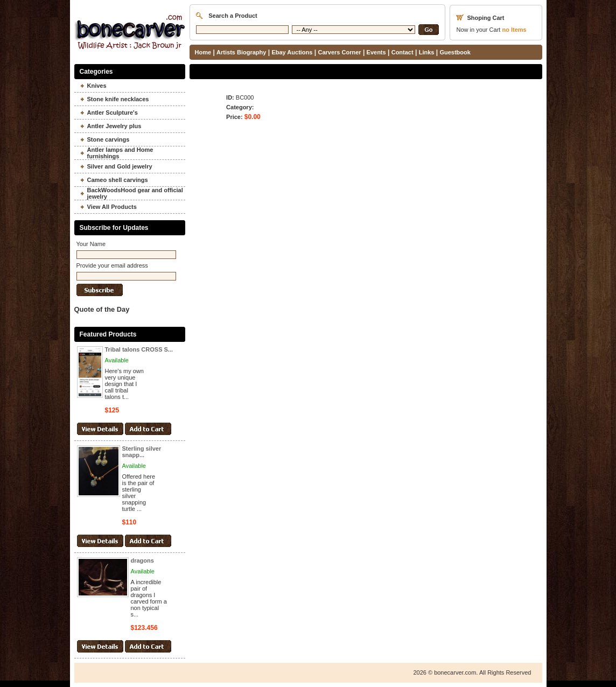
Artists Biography (241, 52)
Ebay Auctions (292, 52)
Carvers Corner (339, 52)
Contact (402, 52)
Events (376, 52)
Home (203, 52)
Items (514, 30)
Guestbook (455, 52)
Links (427, 52)
